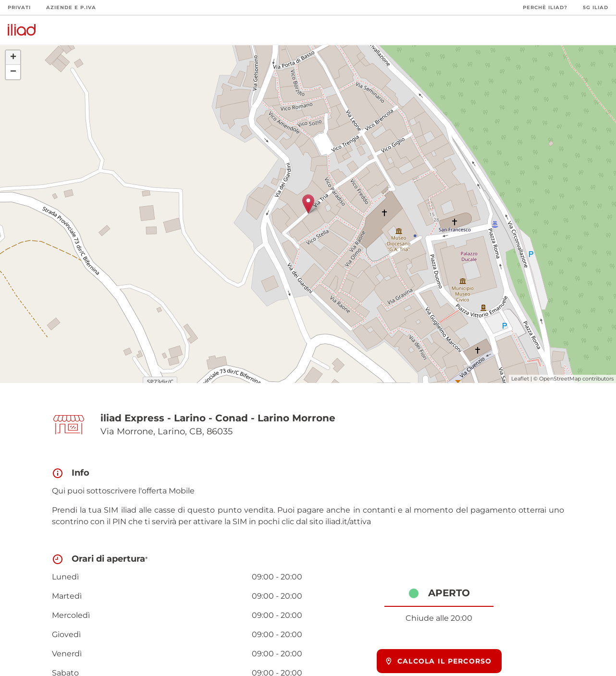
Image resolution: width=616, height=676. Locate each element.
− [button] (13, 72)
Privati (19, 7)
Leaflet (520, 379)
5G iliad (596, 7)
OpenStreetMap (560, 379)
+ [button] (13, 58)
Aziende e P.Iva (71, 7)
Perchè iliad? (545, 7)
